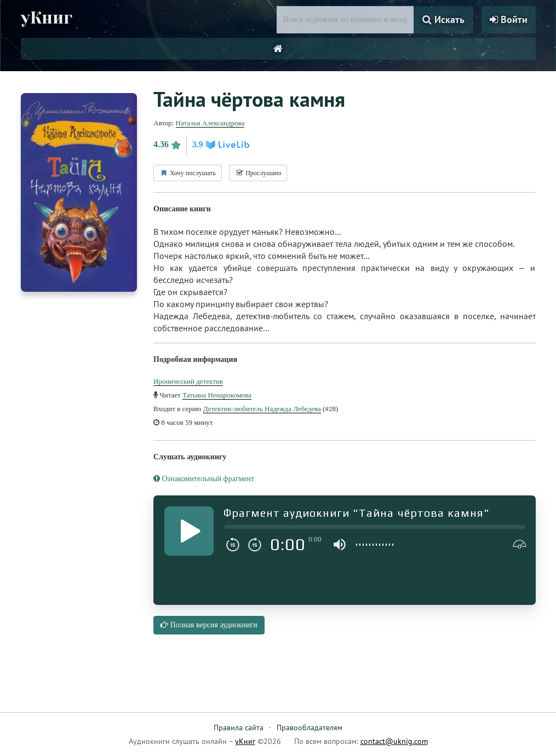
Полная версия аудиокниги (209, 625)
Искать (443, 19)
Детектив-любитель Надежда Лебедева (262, 409)
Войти (509, 19)
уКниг (47, 18)
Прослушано (258, 173)
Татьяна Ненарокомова (217, 395)
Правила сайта (239, 728)
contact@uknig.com (394, 741)
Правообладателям (309, 728)
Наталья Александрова (210, 123)
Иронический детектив (188, 381)
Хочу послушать (188, 173)
